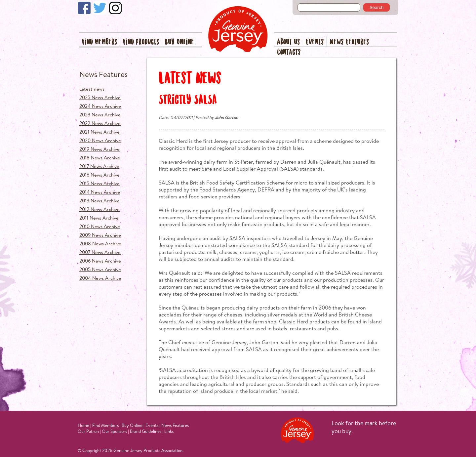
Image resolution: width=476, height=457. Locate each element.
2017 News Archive (99, 166)
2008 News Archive (100, 244)
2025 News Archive (100, 97)
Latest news (92, 89)
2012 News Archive (99, 209)
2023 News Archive (100, 115)
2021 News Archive (99, 132)
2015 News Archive (99, 183)
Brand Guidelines (146, 431)
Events (315, 42)
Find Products (141, 42)
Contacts (289, 52)
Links (169, 431)
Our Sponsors (114, 431)
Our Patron (88, 431)
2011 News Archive (99, 218)
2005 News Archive (100, 269)
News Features (349, 42)
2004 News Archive (100, 278)
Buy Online (179, 42)
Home (83, 425)
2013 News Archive (99, 201)
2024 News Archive (100, 106)
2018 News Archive (100, 158)
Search (377, 7)
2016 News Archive (99, 175)
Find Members (100, 42)
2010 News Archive (100, 226)
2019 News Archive (99, 149)
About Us (289, 42)
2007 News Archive (100, 252)
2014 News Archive (100, 192)
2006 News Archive (100, 261)
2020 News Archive (100, 140)
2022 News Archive (100, 123)
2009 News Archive (100, 235)
